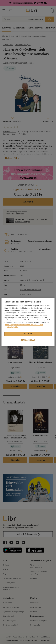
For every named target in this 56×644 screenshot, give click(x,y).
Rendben (28, 334)
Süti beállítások (28, 340)
